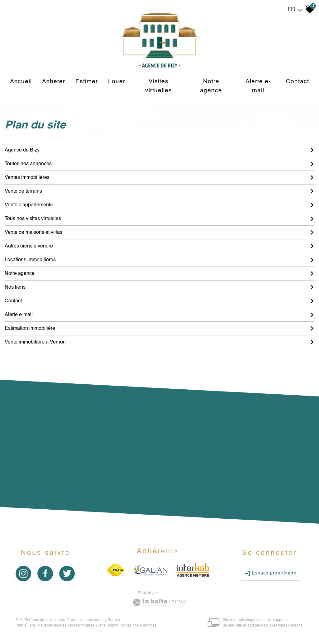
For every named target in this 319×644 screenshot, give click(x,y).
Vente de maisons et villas (159, 233)
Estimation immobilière (159, 329)
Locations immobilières (159, 260)
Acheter (54, 82)
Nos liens (159, 287)
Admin (113, 626)
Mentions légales (52, 626)
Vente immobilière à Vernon (159, 342)
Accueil (21, 82)
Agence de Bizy (159, 150)
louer (117, 82)
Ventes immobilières (159, 178)
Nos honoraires (81, 626)
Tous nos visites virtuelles (159, 219)
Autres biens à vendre (159, 246)
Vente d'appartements (159, 205)
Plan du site (26, 626)
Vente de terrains (159, 191)
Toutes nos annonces (159, 164)
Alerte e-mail (258, 86)
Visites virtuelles (159, 86)
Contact (298, 82)
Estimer (87, 82)
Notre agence (211, 86)
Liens (101, 626)
